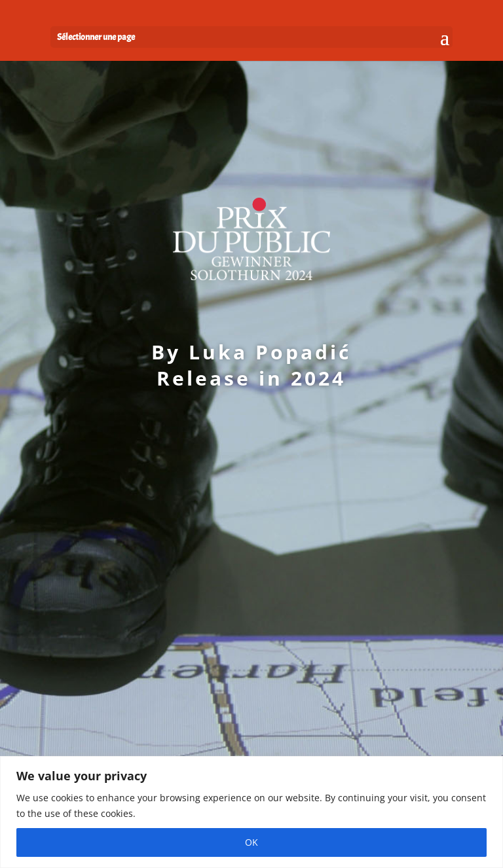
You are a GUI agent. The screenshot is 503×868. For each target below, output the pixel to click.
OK (251, 842)
